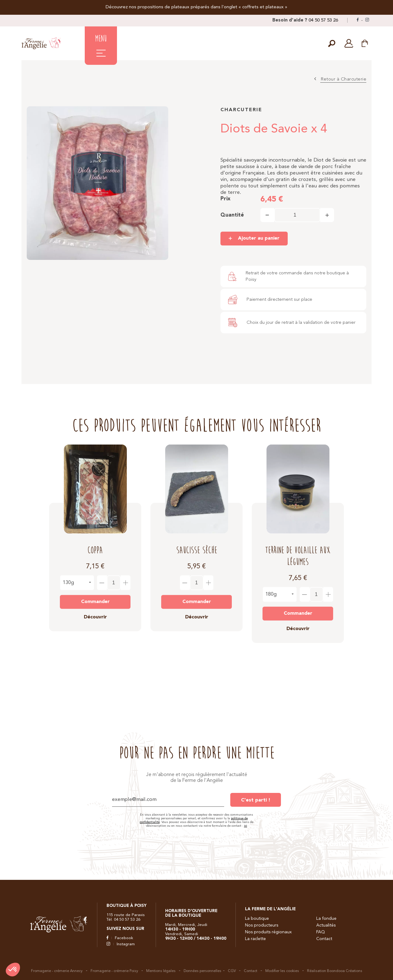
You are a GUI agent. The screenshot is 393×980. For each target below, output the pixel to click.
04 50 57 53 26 (323, 20)
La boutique (257, 919)
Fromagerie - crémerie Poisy (114, 971)
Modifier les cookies (282, 971)
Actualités (326, 925)
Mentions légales (161, 971)
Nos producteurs (262, 925)
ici (246, 826)
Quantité (232, 215)
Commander (95, 597)
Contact (324, 939)
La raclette (255, 939)
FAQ (321, 932)
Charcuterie (241, 110)
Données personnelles (202, 971)
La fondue (326, 919)
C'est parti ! (256, 800)
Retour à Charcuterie (344, 79)
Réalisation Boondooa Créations (335, 971)
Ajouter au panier (259, 238)
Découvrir (95, 612)
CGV (232, 971)
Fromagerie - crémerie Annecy (57, 971)
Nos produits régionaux (268, 932)
